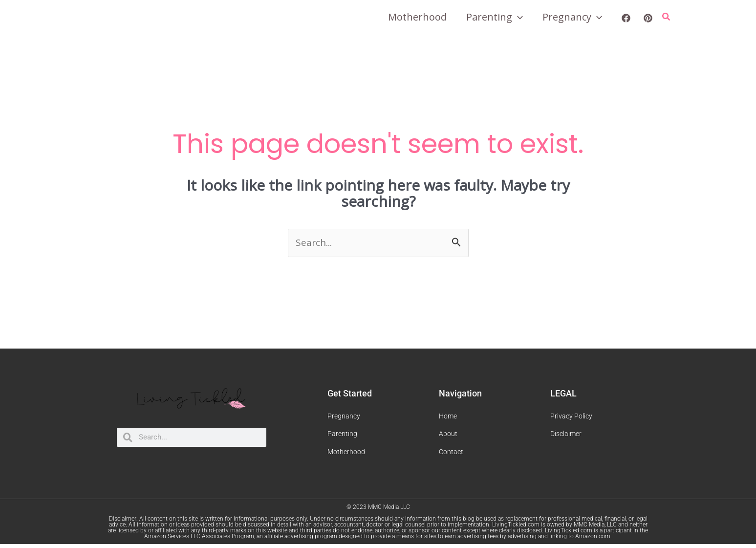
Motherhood (417, 17)
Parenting (495, 17)
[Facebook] (626, 18)
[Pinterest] (648, 18)
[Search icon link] (667, 17)
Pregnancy (572, 17)
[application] (518, 17)
